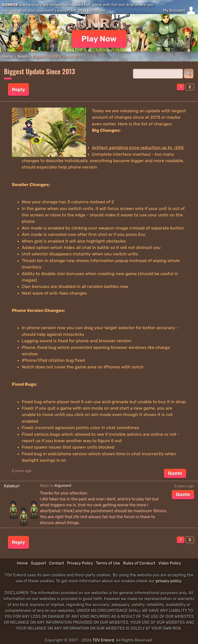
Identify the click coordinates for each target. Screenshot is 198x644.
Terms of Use (108, 563)
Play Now (99, 39)
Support (38, 563)
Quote (175, 473)
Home (7, 56)
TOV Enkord (103, 640)
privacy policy (168, 581)
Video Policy (170, 563)
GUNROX (10, 5)
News (22, 56)
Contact (56, 563)
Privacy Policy (80, 563)
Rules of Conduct (139, 563)
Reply (18, 89)
